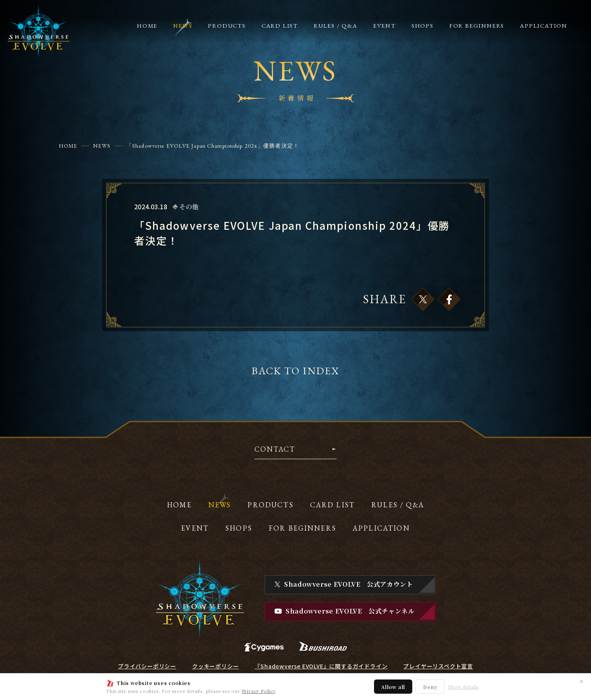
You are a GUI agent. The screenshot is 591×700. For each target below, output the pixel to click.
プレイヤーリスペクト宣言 (438, 666)
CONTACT (275, 450)
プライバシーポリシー (147, 666)
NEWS (102, 146)
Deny (430, 687)
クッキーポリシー (215, 666)
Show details (463, 687)
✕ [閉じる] (582, 681)
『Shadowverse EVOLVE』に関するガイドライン (321, 666)
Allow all (393, 687)
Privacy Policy (259, 691)
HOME (68, 146)
